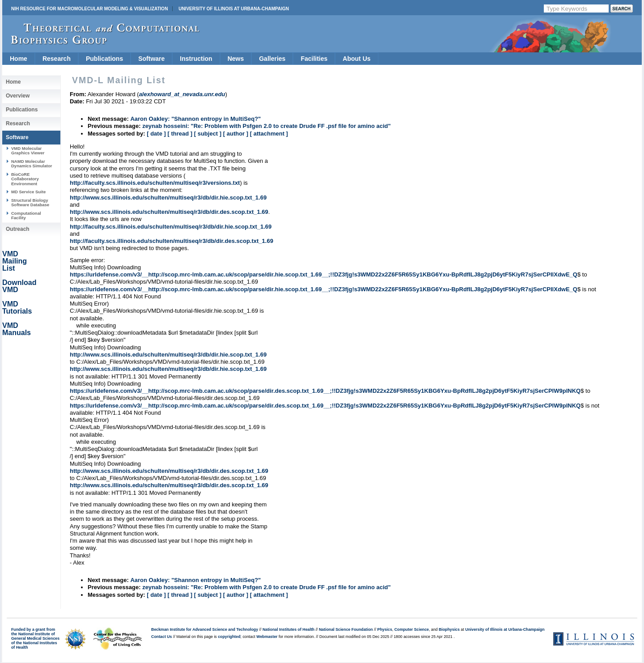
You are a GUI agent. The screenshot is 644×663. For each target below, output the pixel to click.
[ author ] (236, 134)
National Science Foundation (346, 629)
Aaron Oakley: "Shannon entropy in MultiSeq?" (195, 119)
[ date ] (156, 134)
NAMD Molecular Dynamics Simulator (32, 164)
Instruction (196, 59)
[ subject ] (208, 134)
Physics (385, 629)
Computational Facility (26, 215)
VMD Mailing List (15, 261)
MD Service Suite (28, 192)
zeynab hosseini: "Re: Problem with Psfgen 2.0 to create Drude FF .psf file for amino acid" (267, 126)
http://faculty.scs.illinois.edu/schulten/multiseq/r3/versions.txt (155, 183)
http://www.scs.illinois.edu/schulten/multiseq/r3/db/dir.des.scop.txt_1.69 (169, 212)
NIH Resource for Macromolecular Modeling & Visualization (89, 9)
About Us (356, 59)
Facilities (314, 59)
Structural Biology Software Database (30, 202)
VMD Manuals (17, 329)
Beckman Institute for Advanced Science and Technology (205, 629)
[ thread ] (180, 134)
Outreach (18, 229)
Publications (104, 59)
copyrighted (229, 637)
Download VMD (19, 286)
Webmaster (267, 637)
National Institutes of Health (288, 629)
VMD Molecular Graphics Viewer (28, 151)
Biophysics (449, 629)
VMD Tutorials (17, 308)
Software (151, 59)
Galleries (272, 59)
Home (19, 59)
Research (57, 59)
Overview (18, 96)
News (236, 59)
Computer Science (412, 629)
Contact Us (161, 637)
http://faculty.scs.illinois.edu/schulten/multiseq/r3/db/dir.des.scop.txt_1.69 (172, 241)
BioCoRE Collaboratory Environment (25, 179)
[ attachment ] (269, 134)
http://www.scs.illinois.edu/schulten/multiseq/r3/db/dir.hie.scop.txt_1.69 (168, 198)
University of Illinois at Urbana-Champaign (234, 9)
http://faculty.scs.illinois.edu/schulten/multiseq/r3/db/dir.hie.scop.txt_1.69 (171, 227)
